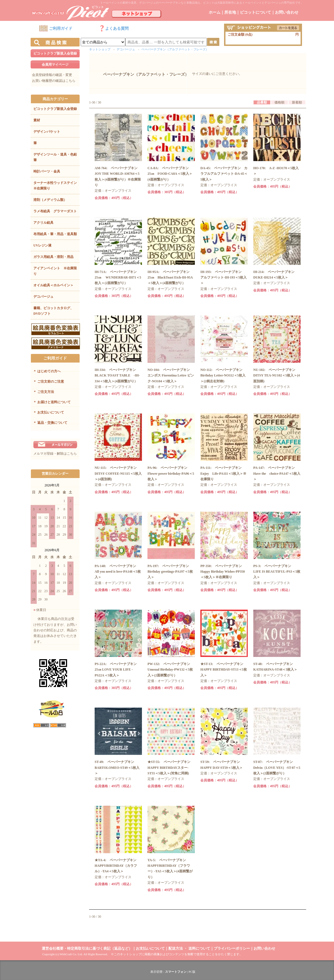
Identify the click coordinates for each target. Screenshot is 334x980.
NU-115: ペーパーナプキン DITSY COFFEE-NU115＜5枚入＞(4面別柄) (118, 473)
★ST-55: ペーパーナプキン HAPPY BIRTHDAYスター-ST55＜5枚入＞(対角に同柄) (171, 768)
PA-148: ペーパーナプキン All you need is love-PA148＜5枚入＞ (118, 572)
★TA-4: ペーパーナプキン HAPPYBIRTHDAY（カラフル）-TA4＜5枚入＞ (117, 866)
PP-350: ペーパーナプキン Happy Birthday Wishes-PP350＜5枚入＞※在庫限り (223, 572)
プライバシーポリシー (232, 948)
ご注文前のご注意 (49, 381)
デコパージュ (43, 297)
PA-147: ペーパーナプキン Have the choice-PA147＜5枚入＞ (277, 473)
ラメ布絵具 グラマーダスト (55, 211)
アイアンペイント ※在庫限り (55, 271)
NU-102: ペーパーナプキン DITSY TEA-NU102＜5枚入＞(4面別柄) (277, 375)
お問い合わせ (287, 12)
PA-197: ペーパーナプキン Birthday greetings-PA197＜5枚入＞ (170, 572)
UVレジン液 (42, 245)
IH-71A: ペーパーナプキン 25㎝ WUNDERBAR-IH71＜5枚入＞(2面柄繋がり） (118, 278)
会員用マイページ (55, 65)
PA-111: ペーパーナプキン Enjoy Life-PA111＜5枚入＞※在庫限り (223, 473)
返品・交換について (51, 423)
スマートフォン (176, 972)
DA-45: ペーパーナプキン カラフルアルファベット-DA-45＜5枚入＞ (224, 174)
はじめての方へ (47, 371)
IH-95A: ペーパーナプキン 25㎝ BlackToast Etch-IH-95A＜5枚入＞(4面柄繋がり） (170, 278)
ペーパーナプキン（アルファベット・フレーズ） (175, 49)
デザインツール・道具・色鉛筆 (55, 157)
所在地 (230, 12)
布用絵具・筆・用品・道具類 (55, 234)
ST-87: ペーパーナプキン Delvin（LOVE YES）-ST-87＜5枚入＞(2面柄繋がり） (277, 768)
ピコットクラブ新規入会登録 (55, 53)
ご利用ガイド (56, 29)
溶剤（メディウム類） (50, 200)
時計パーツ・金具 (47, 171)
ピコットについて (256, 12)
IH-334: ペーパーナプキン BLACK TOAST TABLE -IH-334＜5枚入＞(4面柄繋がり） (117, 375)
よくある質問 (114, 29)
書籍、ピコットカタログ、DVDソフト (53, 311)
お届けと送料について (52, 402)
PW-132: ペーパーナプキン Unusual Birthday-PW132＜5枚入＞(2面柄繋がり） (170, 670)
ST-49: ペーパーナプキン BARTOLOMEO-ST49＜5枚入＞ (117, 768)
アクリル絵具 (43, 223)
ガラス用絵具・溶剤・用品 (53, 257)
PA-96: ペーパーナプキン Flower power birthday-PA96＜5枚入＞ (171, 473)
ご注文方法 (44, 392)
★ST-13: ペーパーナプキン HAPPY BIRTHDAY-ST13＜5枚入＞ (224, 670)
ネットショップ (100, 49)
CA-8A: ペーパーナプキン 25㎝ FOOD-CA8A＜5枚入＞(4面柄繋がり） (170, 174)
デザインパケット (47, 132)
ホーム (215, 12)
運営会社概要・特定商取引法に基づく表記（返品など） (87, 948)
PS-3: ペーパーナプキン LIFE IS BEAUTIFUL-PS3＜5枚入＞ (277, 572)
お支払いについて (49, 412)
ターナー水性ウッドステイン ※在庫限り (57, 186)
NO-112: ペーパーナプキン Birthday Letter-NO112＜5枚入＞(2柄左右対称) (223, 375)
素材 (37, 120)
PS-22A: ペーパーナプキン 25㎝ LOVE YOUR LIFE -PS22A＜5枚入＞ (117, 670)
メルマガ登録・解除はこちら (55, 454)
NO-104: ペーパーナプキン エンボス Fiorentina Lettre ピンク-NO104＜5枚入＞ (171, 375)
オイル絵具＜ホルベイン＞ (53, 285)
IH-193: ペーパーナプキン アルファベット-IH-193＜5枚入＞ (224, 278)
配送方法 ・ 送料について (189, 948)
